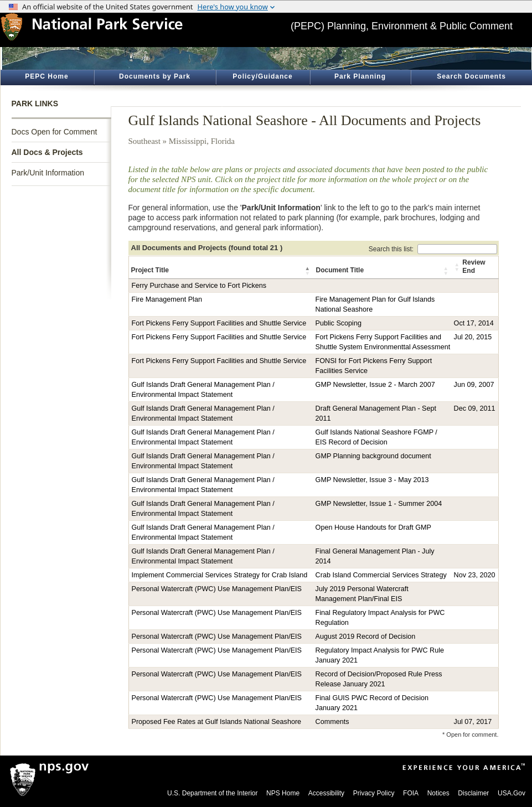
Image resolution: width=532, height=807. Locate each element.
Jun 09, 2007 (474, 385)
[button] (308, 271)
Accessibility (326, 793)
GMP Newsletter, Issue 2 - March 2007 (375, 385)
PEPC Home (47, 76)
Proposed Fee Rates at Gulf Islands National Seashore (217, 722)
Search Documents (471, 76)
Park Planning (360, 76)
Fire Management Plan (167, 299)
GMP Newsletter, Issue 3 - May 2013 (372, 480)
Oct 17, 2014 (474, 323)
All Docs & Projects (47, 152)
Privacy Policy (374, 793)
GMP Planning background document (373, 456)
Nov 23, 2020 (475, 575)
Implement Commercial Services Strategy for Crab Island (220, 575)
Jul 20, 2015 (473, 337)
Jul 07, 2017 (473, 722)
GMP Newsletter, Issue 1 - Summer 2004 (379, 504)
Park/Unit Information (48, 173)
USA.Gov (512, 793)
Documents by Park (155, 76)
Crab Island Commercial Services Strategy (381, 575)
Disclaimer (473, 793)
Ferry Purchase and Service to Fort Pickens (199, 286)
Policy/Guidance (262, 76)
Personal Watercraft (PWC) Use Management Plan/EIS (217, 589)
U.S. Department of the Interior (212, 793)
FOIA (411, 793)
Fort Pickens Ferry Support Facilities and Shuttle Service (219, 323)
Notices (438, 793)
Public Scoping (339, 323)
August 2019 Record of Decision (366, 637)
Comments (332, 722)
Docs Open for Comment (55, 132)
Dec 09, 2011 (475, 408)
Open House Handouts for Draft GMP (373, 527)
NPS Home (283, 793)
